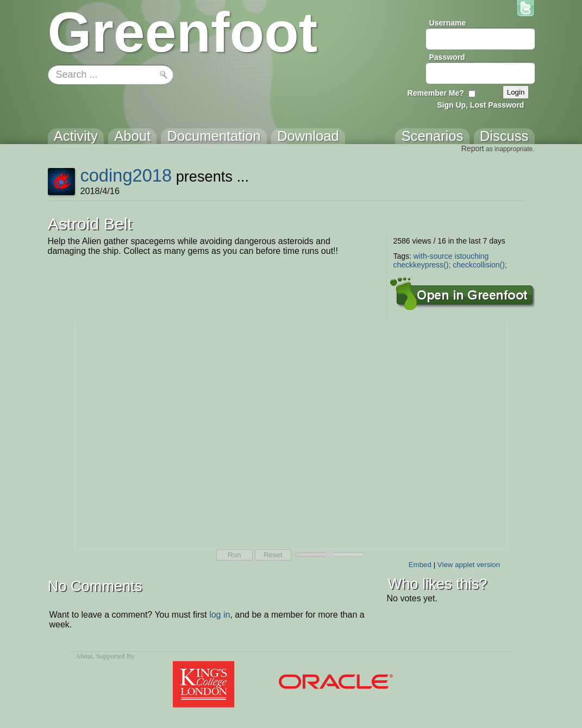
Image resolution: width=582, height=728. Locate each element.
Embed (420, 565)
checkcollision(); (480, 265)
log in (220, 615)
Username (448, 23)
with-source (433, 256)
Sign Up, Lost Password (480, 105)
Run (234, 555)
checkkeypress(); (422, 265)
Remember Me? (436, 93)
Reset (273, 555)
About (84, 656)
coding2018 (126, 175)
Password (447, 57)
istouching (471, 256)
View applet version (469, 565)
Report (473, 148)
